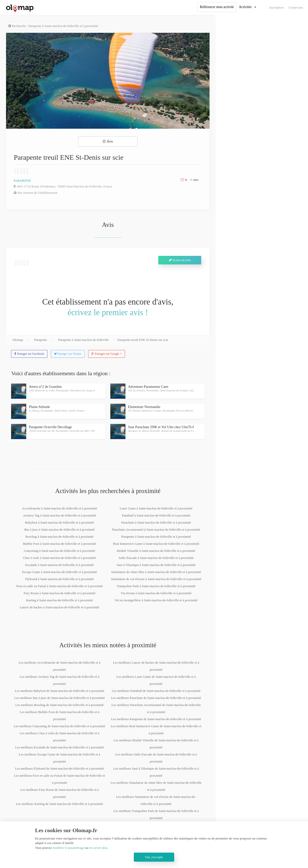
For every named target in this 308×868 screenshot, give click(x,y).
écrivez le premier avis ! (108, 312)
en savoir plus (98, 848)
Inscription (276, 7)
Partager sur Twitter (68, 354)
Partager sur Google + (107, 354)
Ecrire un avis (180, 260)
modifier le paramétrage (69, 848)
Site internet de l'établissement (35, 193)
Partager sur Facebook (29, 354)
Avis (108, 141)
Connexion (296, 7)
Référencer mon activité (217, 7)
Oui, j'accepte (154, 857)
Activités (245, 7)
